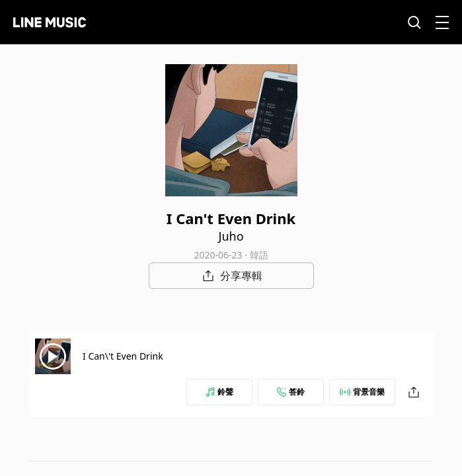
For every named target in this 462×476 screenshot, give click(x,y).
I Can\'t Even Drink (123, 356)
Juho (231, 236)
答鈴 (291, 392)
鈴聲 (219, 392)
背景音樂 (362, 392)
